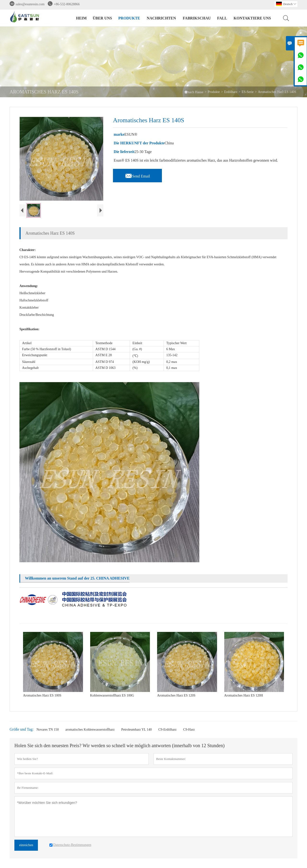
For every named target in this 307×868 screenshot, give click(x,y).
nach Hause (194, 92)
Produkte (129, 18)
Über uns (102, 18)
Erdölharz (231, 92)
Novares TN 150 (48, 730)
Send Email (137, 175)
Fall (222, 18)
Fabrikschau (197, 18)
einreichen (26, 845)
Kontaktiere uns (252, 18)
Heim (81, 18)
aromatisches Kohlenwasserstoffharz (90, 730)
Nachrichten (161, 18)
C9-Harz (189, 730)
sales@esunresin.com (30, 4)
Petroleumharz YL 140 (136, 730)
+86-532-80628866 (67, 4)
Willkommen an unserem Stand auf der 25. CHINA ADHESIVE (77, 578)
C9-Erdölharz (167, 730)
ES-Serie (248, 92)
